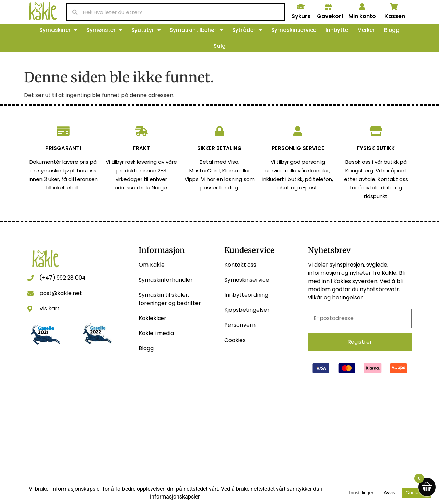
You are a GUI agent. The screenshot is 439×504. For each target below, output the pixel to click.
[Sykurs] (301, 7)
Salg (220, 46)
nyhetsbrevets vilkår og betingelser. (354, 293)
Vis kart (50, 309)
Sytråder (247, 30)
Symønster (104, 30)
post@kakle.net (61, 293)
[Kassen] (394, 7)
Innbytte (337, 30)
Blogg (392, 30)
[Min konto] (362, 7)
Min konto (362, 16)
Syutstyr (146, 30)
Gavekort (330, 16)
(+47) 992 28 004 (63, 278)
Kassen (395, 16)
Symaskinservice (294, 30)
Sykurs (301, 16)
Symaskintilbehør (196, 30)
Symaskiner (58, 30)
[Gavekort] (328, 7)
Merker (366, 30)
